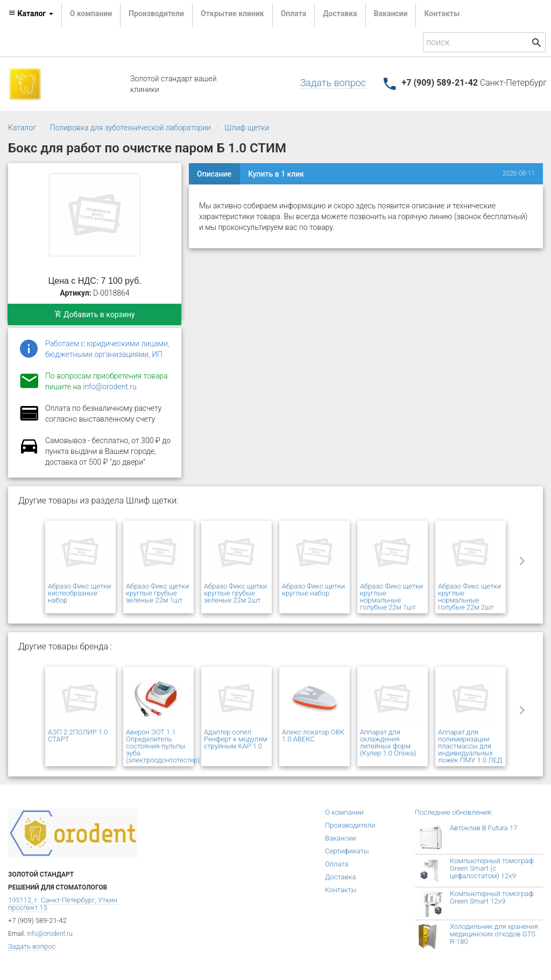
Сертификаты (347, 851)
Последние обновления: (454, 812)
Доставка (340, 13)
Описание (214, 174)
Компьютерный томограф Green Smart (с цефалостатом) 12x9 (492, 868)
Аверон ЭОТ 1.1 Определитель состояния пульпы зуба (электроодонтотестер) (163, 746)
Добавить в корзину (95, 314)
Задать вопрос (333, 83)
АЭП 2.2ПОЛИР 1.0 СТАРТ (78, 736)
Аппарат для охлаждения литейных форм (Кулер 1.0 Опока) (388, 743)
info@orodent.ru (110, 387)
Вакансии (391, 13)
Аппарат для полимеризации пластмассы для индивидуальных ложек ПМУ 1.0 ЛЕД (470, 746)
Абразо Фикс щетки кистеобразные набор (79, 593)
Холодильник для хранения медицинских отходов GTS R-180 (494, 934)
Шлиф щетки (247, 128)
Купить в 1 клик (276, 174)
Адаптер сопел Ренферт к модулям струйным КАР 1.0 (236, 739)
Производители (156, 13)
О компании (91, 13)
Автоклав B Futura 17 (483, 828)
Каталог (22, 128)
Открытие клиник (232, 13)
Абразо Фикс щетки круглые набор (313, 590)
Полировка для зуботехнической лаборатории (130, 128)
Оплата (294, 13)
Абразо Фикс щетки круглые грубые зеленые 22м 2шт (235, 593)
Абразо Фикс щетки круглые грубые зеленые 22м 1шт (157, 593)
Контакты (442, 13)
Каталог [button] (31, 13)
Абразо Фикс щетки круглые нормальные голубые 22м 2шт (469, 597)
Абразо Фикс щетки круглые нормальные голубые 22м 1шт (391, 597)
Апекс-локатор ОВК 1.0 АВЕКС (313, 736)
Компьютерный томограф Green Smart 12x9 (492, 897)
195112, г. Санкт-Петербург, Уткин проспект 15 (63, 904)
